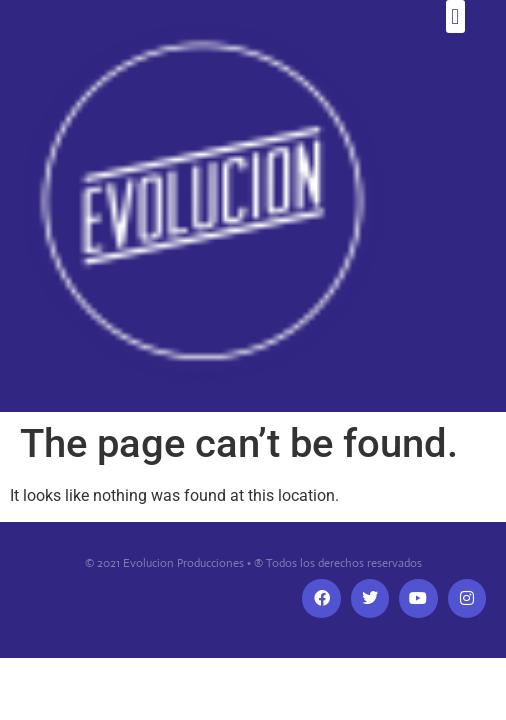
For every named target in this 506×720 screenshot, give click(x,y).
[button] (455, 16)
